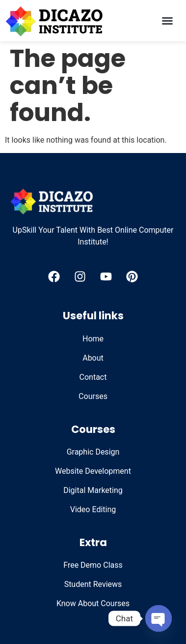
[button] (167, 21)
